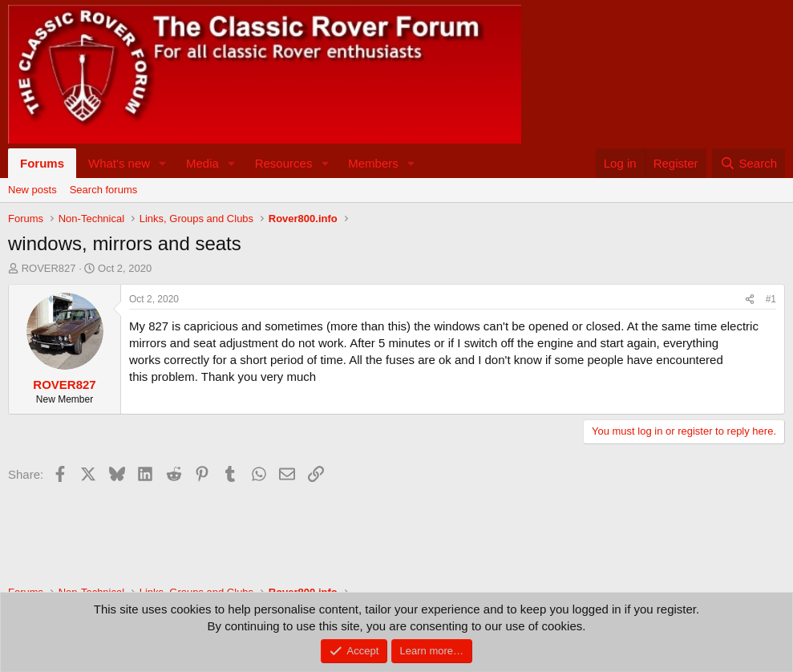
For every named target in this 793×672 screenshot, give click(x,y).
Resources (284, 163)
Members (373, 163)
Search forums (104, 190)
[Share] (750, 300)
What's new (119, 163)
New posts (32, 190)
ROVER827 (49, 268)
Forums (42, 163)
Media (202, 163)
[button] (163, 163)
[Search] (748, 163)
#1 (771, 299)
